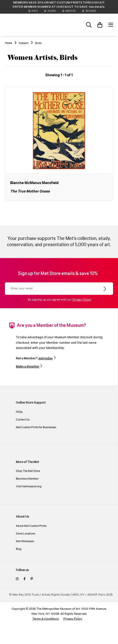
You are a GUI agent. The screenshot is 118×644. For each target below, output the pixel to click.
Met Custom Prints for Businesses (36, 427)
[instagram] (17, 579)
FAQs (19, 412)
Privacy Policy (82, 300)
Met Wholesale (25, 541)
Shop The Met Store (28, 471)
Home (9, 43)
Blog (19, 549)
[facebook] (24, 579)
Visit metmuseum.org (29, 486)
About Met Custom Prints (31, 526)
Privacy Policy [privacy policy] (73, 619)
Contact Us (23, 420)
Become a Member (27, 479)
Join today (45, 358)
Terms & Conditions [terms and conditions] (46, 619)
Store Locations (25, 534)
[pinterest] (32, 579)
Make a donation (27, 367)
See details (97, 7)
